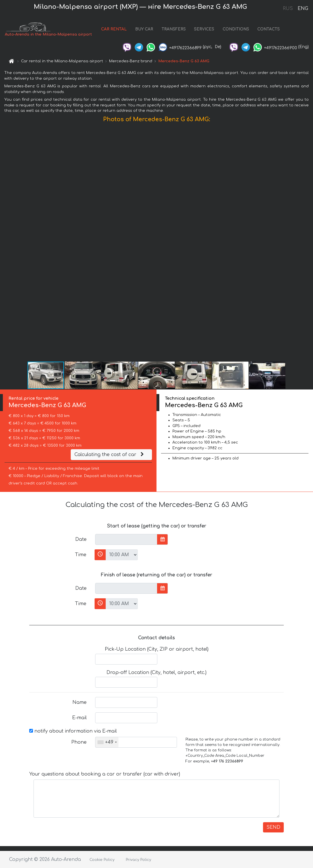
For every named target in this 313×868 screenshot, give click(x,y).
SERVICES (204, 29)
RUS (288, 9)
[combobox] (107, 742)
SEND (273, 827)
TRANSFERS (174, 29)
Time (81, 555)
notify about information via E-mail (73, 731)
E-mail (79, 718)
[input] (126, 539)
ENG (303, 9)
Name (80, 702)
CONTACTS (269, 29)
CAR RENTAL (114, 29)
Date (81, 539)
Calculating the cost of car (110, 455)
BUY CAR (144, 29)
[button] (308, 243)
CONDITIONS (236, 29)
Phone (79, 742)
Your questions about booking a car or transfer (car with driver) (105, 774)
